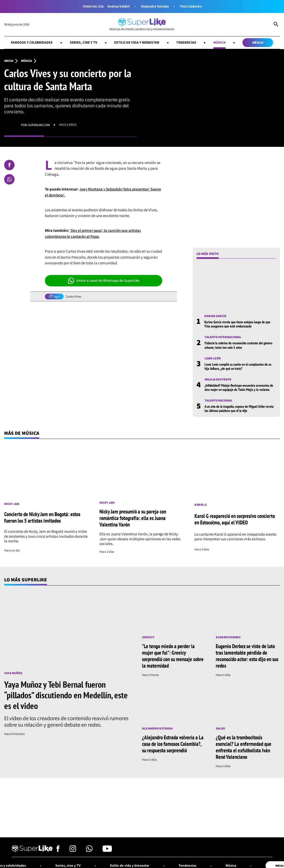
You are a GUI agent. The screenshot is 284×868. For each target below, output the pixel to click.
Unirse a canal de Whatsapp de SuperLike (104, 281)
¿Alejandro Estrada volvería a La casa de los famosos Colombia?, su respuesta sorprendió (173, 744)
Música (219, 42)
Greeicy (148, 637)
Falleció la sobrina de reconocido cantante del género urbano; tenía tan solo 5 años (238, 345)
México (258, 42)
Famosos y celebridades (32, 42)
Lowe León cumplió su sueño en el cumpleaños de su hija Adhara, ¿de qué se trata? (238, 366)
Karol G (201, 505)
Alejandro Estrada (155, 6)
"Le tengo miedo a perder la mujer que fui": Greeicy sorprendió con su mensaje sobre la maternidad (173, 656)
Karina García (215, 316)
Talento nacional (218, 400)
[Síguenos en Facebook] (58, 850)
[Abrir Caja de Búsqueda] (276, 25)
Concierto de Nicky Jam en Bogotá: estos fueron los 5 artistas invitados (42, 517)
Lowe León (213, 358)
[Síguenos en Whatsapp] (89, 850)
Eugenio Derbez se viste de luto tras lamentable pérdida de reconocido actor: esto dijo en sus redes (247, 656)
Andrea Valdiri (119, 6)
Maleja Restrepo (218, 379)
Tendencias (186, 42)
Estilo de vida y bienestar (137, 42)
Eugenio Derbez (228, 637)
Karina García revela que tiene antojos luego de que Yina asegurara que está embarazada (237, 324)
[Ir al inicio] (142, 25)
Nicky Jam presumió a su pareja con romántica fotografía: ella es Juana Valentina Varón (133, 518)
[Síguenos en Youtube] (107, 850)
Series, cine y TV (84, 42)
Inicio (9, 61)
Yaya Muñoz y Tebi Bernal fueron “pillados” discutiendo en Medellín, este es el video (66, 695)
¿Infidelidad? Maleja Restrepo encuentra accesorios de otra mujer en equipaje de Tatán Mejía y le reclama (239, 387)
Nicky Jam (12, 504)
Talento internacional (223, 337)
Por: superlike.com (35, 125)
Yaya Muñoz (13, 673)
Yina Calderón (191, 6)
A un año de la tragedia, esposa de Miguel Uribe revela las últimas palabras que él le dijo (239, 409)
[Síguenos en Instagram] (73, 850)
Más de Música (22, 433)
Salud (220, 728)
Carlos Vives (73, 297)
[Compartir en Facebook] (9, 165)
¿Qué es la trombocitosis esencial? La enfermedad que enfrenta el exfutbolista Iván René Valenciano (244, 747)
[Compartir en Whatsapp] (9, 179)
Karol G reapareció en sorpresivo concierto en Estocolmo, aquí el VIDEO (235, 519)
